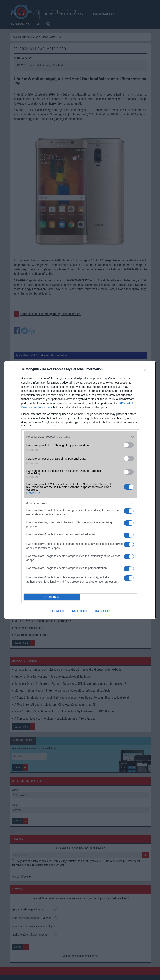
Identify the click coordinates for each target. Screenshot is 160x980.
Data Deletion (58, 611)
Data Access (80, 611)
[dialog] (80, 490)
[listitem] (80, 436)
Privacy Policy (102, 611)
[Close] (148, 369)
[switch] (129, 445)
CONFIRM (52, 597)
